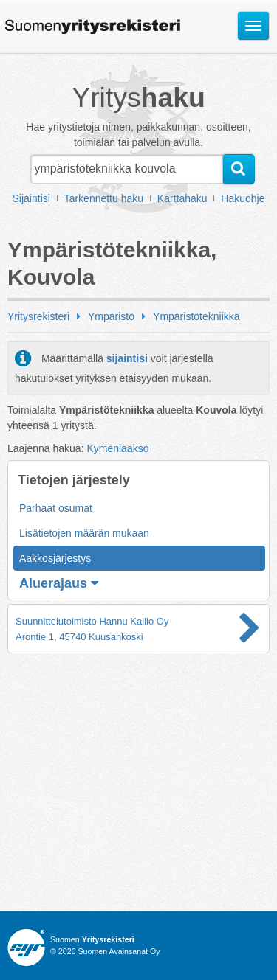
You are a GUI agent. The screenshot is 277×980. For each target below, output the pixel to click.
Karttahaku (182, 198)
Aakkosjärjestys (55, 558)
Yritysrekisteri (38, 316)
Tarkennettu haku (104, 198)
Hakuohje (243, 198)
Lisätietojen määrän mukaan (84, 533)
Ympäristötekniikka (196, 316)
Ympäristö (111, 316)
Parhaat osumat (56, 508)
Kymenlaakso (117, 448)
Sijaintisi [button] (31, 198)
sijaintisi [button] (127, 358)
